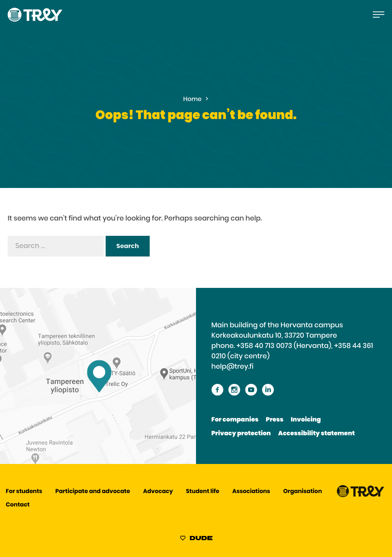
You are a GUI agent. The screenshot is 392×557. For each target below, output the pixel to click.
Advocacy (158, 492)
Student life (203, 492)
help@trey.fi (232, 367)
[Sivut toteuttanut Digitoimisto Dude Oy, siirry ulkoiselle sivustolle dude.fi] (196, 539)
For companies (235, 420)
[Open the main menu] (379, 15)
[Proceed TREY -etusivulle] (361, 496)
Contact (18, 505)
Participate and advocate (93, 492)
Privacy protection (241, 434)
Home (193, 100)
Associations (251, 492)
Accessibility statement (317, 434)
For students (24, 492)
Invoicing (306, 420)
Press (274, 420)
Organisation (303, 492)
